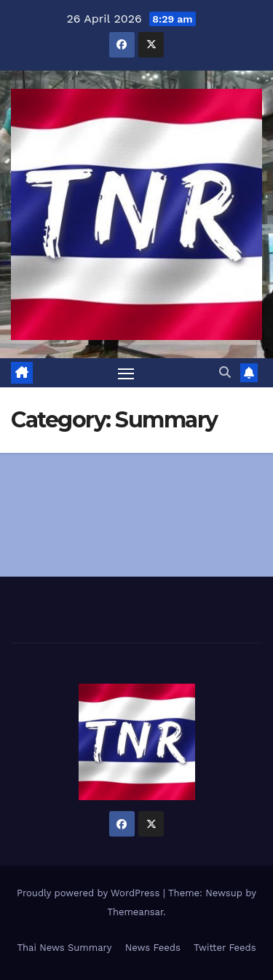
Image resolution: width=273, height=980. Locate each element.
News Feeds (153, 948)
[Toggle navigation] (126, 373)
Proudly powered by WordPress (90, 893)
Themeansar (135, 912)
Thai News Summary (64, 948)
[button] (225, 372)
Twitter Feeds (225, 948)
